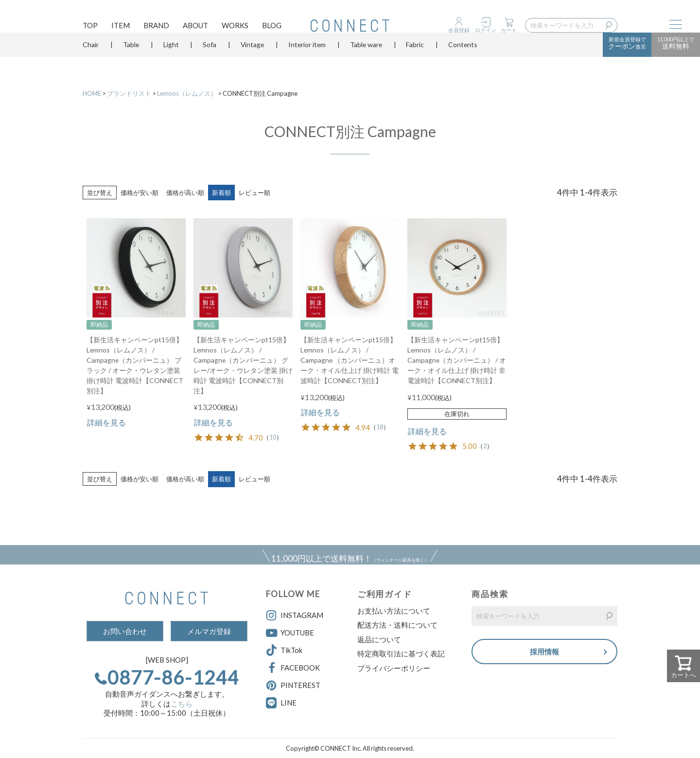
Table (131, 61)
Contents (463, 61)
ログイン (486, 30)
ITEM (121, 27)
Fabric (415, 61)
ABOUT (195, 27)
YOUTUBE (290, 633)
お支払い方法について (394, 611)
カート (509, 30)
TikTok (284, 651)
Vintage (252, 61)
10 (273, 437)
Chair (91, 61)
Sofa (210, 61)
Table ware (366, 61)
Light (171, 61)
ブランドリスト (129, 93)
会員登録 (459, 30)
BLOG (272, 27)
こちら (182, 704)
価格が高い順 (185, 193)
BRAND (156, 27)
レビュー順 (254, 193)
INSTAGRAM (295, 616)
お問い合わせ (125, 631)
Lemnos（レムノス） (187, 93)
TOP (90, 27)
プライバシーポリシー (394, 668)
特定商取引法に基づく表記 (401, 653)
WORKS (235, 27)
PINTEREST (293, 686)
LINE (289, 703)
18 (380, 427)
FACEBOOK (293, 668)
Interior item (307, 61)
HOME (92, 93)
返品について (379, 639)
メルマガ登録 (209, 631)
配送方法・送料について (397, 625)
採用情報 (544, 653)
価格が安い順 (140, 193)
